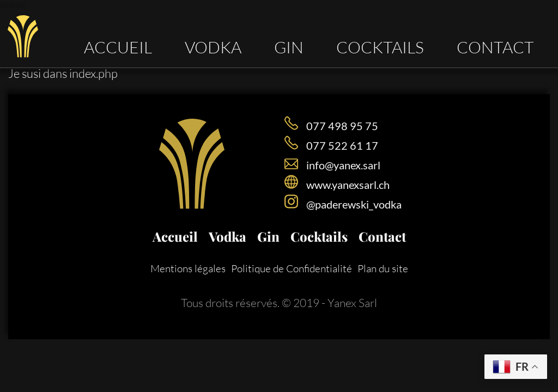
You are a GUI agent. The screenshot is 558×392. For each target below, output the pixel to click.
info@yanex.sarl (343, 165)
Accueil (118, 47)
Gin (289, 47)
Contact (495, 47)
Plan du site (383, 268)
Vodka (213, 47)
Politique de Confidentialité (292, 268)
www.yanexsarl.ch (348, 185)
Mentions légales (188, 268)
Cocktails (380, 47)
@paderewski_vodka (354, 204)
